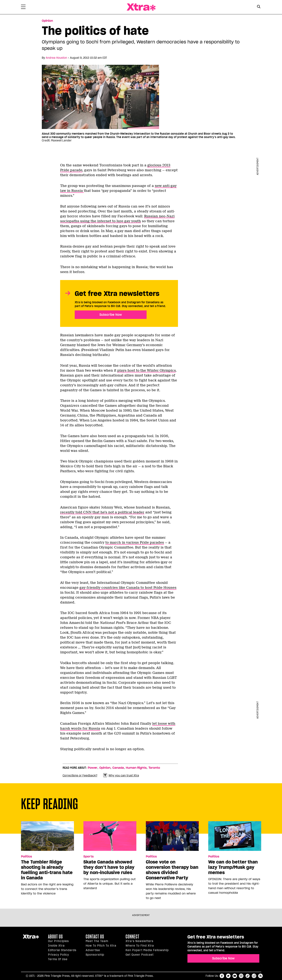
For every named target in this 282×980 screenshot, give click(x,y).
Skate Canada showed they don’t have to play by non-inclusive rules (109, 867)
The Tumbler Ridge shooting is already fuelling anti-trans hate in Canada (47, 870)
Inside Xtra (56, 946)
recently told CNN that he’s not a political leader (102, 512)
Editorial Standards (62, 950)
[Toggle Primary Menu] (23, 8)
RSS (260, 976)
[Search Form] (259, 7)
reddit (254, 976)
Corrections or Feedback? (80, 776)
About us (55, 937)
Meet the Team (97, 941)
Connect (132, 937)
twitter (228, 976)
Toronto (154, 768)
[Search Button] (259, 7)
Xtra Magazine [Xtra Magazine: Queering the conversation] (141, 7)
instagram (241, 976)
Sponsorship (95, 955)
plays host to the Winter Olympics (146, 370)
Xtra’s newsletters (139, 941)
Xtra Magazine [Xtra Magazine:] (31, 938)
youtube (235, 976)
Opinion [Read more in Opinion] (47, 21)
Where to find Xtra (140, 946)
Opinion (105, 768)
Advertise (93, 950)
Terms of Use (58, 959)
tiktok (248, 976)
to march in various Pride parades (135, 542)
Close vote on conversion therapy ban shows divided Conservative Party (172, 870)
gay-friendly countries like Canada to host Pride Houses (128, 588)
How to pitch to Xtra (101, 946)
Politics (26, 857)
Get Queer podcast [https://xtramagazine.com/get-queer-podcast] (140, 955)
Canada (118, 768)
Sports (89, 857)
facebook (222, 976)
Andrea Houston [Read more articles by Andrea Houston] (56, 58)
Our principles (58, 941)
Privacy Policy (59, 955)
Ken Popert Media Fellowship (147, 950)
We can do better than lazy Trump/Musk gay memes (233, 867)
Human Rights (136, 768)
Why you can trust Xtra (121, 775)
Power (93, 768)
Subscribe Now (111, 315)
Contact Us (95, 937)
